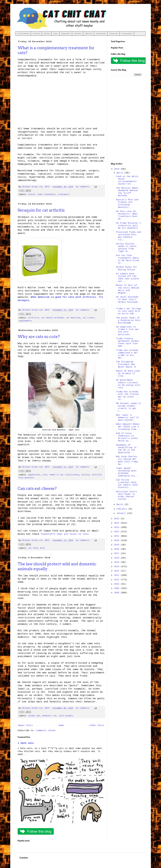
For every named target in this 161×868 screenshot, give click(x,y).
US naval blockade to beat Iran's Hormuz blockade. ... (128, 301)
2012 (117, 575)
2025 (117, 519)
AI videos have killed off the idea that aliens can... (128, 278)
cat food (33, 548)
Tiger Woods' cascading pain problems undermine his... (128, 472)
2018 (117, 549)
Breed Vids (114, 34)
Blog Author (66, 34)
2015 (117, 562)
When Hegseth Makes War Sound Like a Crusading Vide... (128, 427)
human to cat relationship (64, 475)
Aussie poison (127, 34)
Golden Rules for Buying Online (127, 268)
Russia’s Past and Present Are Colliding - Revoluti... (127, 204)
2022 (117, 532)
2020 (117, 541)
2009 (117, 588)
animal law (34, 716)
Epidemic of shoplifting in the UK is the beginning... (126, 449)
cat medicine (73, 318)
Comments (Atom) (46, 731)
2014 (117, 567)
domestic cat (49, 716)
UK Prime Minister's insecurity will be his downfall (129, 226)
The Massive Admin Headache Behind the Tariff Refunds (127, 192)
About (56, 34)
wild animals (66, 716)
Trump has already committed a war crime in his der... (127, 354)
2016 (117, 558)
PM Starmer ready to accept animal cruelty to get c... (129, 407)
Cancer (32, 194)
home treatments (46, 194)
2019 (117, 545)
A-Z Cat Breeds (23, 34)
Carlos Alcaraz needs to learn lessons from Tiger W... (126, 248)
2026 (117, 169)
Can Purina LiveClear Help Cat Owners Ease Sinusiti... (127, 484)
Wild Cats (89, 34)
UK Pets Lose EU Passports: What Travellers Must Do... (127, 215)
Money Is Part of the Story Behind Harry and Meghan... (128, 289)
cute (45, 475)
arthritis (33, 318)
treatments (64, 194)
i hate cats (26, 743)
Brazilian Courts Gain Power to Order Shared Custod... (127, 495)
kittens (86, 475)
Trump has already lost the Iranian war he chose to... (128, 396)
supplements (25, 321)
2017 (117, 554)
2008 (117, 593)
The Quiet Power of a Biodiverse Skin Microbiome (128, 320)
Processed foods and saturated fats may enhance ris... (129, 236)
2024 (117, 523)
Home (61, 725)
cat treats (89, 318)
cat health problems (52, 318)
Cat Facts (36, 34)
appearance (34, 475)
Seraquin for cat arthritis (41, 210)
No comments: (84, 187)
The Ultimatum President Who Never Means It (126, 364)
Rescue (47, 34)
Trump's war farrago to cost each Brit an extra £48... (129, 311)
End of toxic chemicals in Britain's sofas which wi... (127, 437)
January (122, 513)
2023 (117, 527)
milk (42, 548)
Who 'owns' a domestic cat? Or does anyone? (128, 418)
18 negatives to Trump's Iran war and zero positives (128, 331)
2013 (117, 571)
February (122, 509)
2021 (117, 536)
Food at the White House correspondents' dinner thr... (127, 180)
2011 (117, 580)
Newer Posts (26, 725)
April (120, 173)
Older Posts (97, 725)
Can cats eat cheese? (37, 488)
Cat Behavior (101, 34)
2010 (117, 584)
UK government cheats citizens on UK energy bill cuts (128, 384)
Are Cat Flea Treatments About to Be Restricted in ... (128, 259)
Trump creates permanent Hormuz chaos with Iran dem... (128, 342)
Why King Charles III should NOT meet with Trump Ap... (127, 460)
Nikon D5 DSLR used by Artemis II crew (128, 374)
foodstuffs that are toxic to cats (65, 534)
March (120, 505)
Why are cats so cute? (39, 337)
